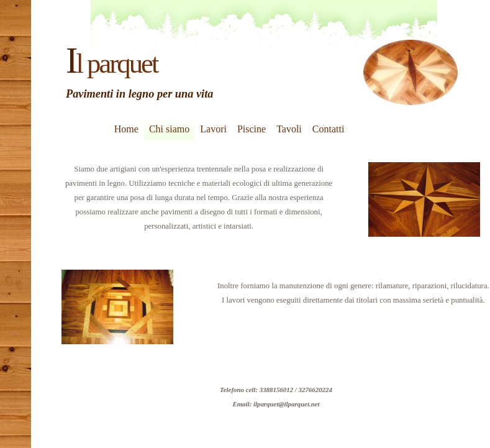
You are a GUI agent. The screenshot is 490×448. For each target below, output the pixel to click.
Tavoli (289, 129)
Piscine (252, 129)
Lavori (213, 129)
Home (126, 129)
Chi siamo (169, 129)
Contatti (329, 129)
